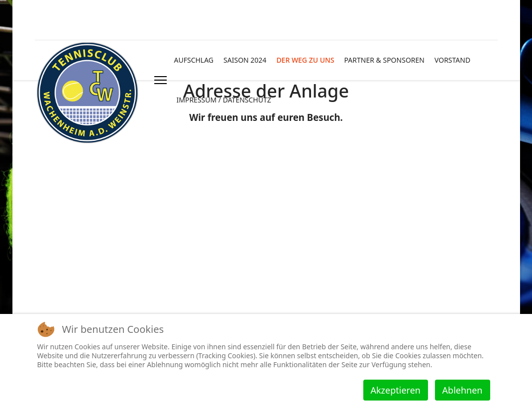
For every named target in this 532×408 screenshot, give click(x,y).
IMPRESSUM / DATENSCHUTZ (224, 100)
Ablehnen (463, 390)
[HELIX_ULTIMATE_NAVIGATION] (160, 80)
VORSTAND (452, 60)
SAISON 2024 (245, 60)
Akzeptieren (396, 390)
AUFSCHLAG (194, 60)
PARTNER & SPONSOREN (384, 60)
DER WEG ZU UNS (305, 60)
